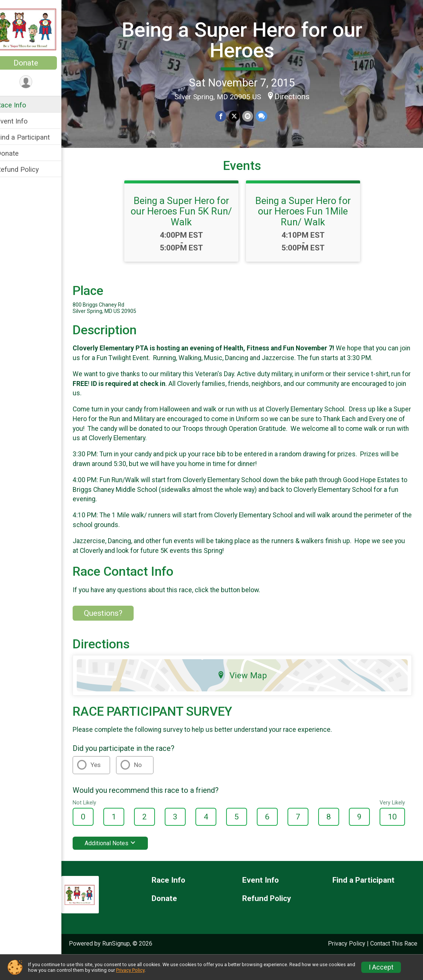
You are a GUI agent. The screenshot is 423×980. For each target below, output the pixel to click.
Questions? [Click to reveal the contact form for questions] (113, 626)
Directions (297, 96)
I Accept (381, 967)
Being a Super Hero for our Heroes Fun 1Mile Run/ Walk (308, 224)
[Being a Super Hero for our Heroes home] (35, 29)
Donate (36, 63)
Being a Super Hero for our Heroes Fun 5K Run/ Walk (186, 224)
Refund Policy (27, 169)
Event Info (22, 121)
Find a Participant (33, 137)
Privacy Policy (130, 970)
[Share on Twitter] (239, 116)
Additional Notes (120, 856)
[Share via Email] (252, 116)
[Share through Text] (266, 116)
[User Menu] (36, 82)
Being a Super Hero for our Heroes (247, 39)
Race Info (21, 105)
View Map (247, 688)
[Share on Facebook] (226, 116)
